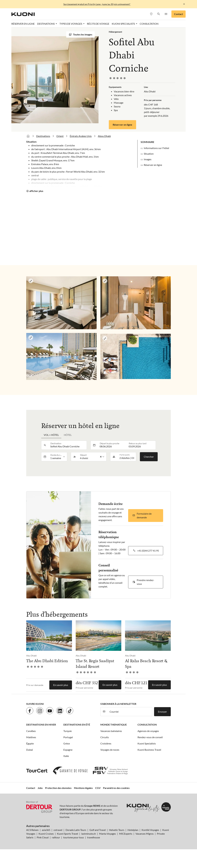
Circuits (105, 737)
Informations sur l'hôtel (156, 148)
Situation (149, 154)
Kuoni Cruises (46, 834)
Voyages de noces (110, 750)
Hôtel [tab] (68, 435)
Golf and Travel (98, 830)
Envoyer (162, 712)
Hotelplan (133, 830)
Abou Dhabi (104, 136)
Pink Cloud (43, 837)
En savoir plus (61, 685)
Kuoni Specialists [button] (124, 24)
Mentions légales (83, 788)
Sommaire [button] (147, 142)
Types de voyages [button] (71, 24)
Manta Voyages (107, 834)
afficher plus (36, 191)
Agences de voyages (148, 731)
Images (148, 159)
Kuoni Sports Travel (68, 834)
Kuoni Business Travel (149, 750)
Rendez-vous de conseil (150, 737)
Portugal (68, 737)
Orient (60, 136)
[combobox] (68, 445)
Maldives (31, 737)
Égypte (30, 743)
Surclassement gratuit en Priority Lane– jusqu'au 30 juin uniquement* (97, 4)
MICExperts (126, 834)
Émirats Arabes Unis (81, 136)
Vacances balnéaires (111, 731)
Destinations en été (77, 725)
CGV (98, 788)
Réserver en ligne (23, 24)
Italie (66, 756)
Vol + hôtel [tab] (51, 435)
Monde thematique (114, 725)
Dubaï (30, 750)
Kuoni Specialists (147, 743)
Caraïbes (31, 731)
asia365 (46, 830)
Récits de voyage (98, 24)
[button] (159, 14)
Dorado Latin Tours (76, 830)
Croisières (106, 743)
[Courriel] (130, 712)
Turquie (68, 731)
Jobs (40, 788)
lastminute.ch (89, 834)
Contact (179, 14)
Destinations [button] (46, 24)
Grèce (67, 743)
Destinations (43, 136)
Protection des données (58, 788)
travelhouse (94, 837)
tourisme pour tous (74, 837)
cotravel (58, 830)
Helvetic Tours (117, 830)
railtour (56, 837)
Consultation (149, 24)
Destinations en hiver (41, 725)
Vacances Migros (145, 834)
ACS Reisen (32, 830)
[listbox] (58, 457)
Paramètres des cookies (116, 788)
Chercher (149, 457)
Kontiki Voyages (150, 830)
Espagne (68, 750)
